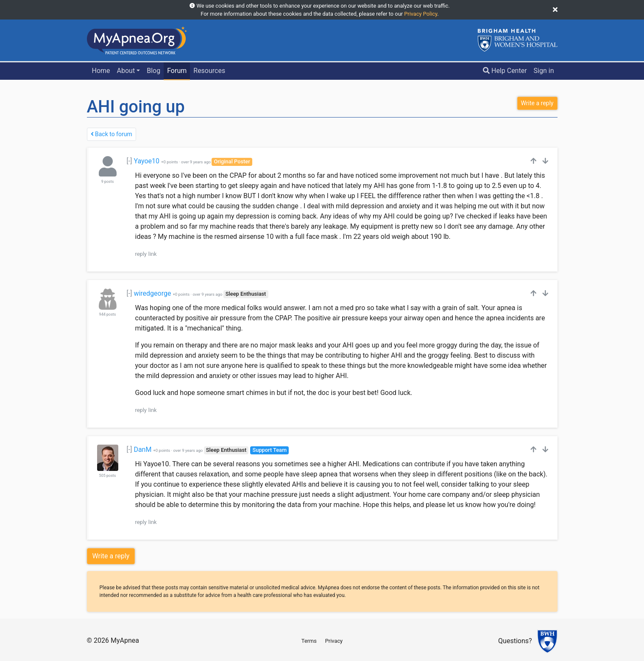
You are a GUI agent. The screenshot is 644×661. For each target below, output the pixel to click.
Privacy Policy (421, 14)
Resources (209, 71)
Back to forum (112, 134)
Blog (153, 71)
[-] (130, 161)
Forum (177, 71)
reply (141, 254)
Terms (309, 641)
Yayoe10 (146, 161)
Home (101, 71)
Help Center (505, 71)
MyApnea (125, 640)
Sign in (544, 71)
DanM (142, 450)
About (126, 71)
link (153, 254)
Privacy (334, 641)
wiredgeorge (152, 293)
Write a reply (111, 556)
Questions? (515, 641)
